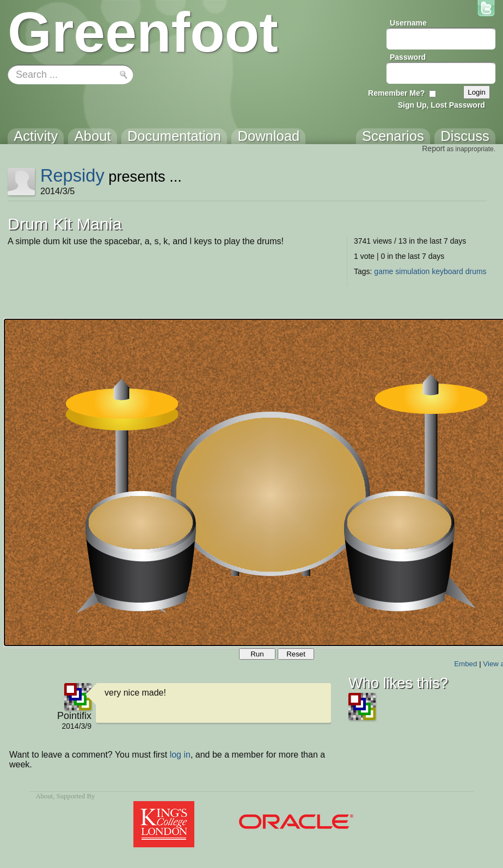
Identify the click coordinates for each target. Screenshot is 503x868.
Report (433, 148)
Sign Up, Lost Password (441, 105)
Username (408, 23)
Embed (465, 664)
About (44, 796)
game (384, 271)
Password (408, 57)
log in (180, 755)
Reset (296, 654)
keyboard (447, 271)
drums (476, 271)
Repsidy (72, 175)
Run (257, 654)
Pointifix (74, 716)
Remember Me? (396, 93)
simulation (412, 271)
